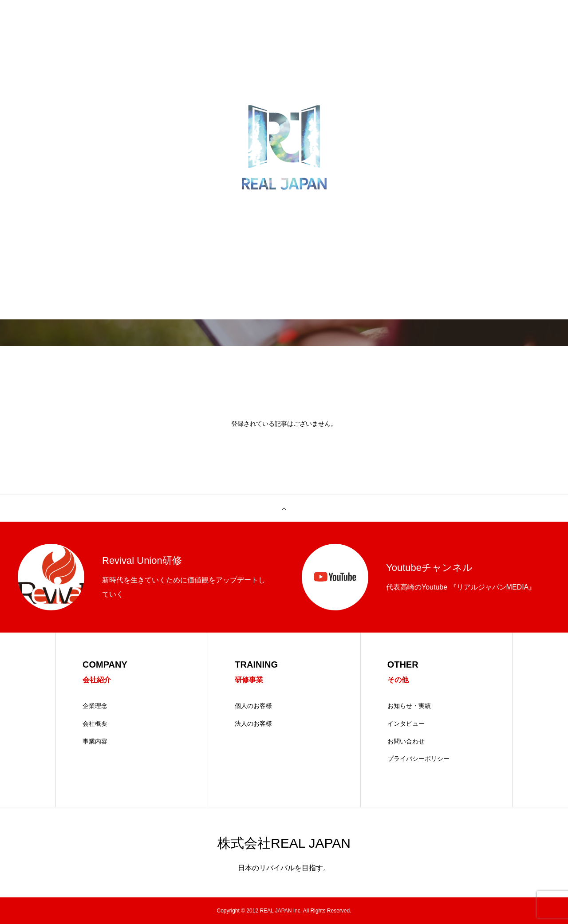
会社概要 (95, 723)
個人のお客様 (253, 706)
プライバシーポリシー (418, 759)
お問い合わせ (406, 741)
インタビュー (406, 723)
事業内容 (95, 741)
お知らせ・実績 (409, 706)
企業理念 (95, 706)
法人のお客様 (253, 723)
